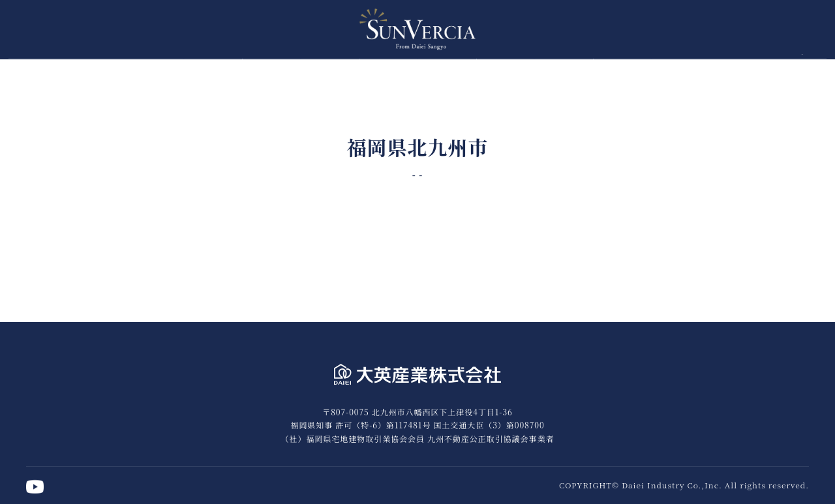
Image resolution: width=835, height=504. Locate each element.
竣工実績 (651, 70)
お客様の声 (418, 70)
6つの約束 (301, 70)
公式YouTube (810, 72)
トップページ (184, 70)
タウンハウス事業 (535, 70)
